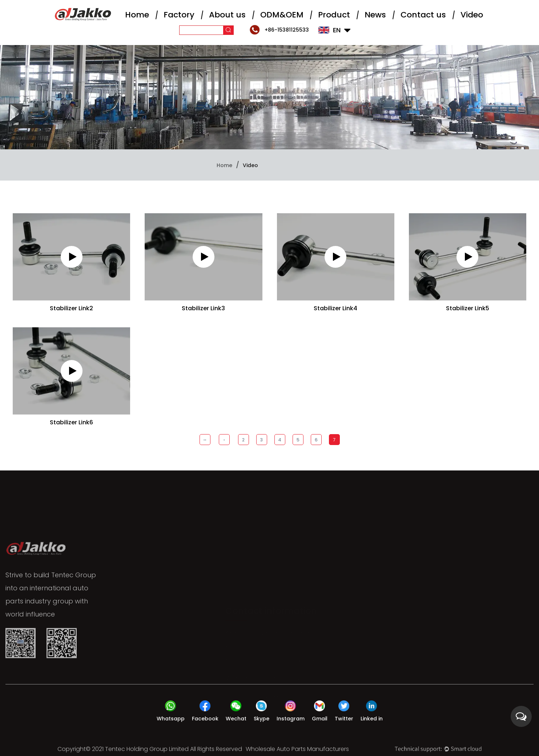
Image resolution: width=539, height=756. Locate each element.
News (375, 15)
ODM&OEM (282, 15)
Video (472, 15)
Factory (179, 15)
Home (137, 15)
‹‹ (205, 440)
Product (334, 15)
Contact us (423, 15)
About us (227, 15)
